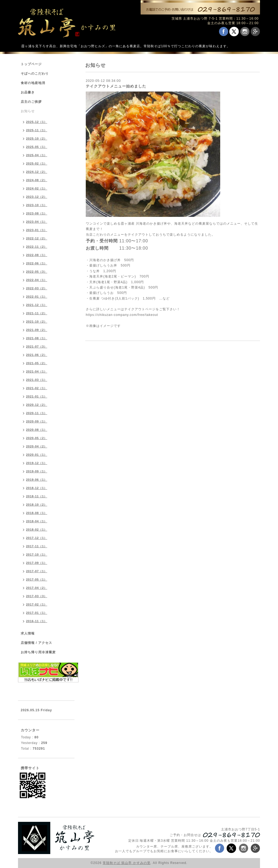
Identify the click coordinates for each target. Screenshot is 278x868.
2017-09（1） (37, 563)
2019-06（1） (37, 480)
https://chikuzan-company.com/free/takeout (122, 315)
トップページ (31, 64)
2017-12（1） (37, 538)
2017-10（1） (37, 555)
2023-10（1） (37, 205)
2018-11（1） (37, 496)
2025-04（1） (37, 155)
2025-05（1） (37, 147)
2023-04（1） (37, 222)
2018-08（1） (37, 513)
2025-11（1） (37, 130)
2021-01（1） (37, 396)
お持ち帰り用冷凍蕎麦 (38, 652)
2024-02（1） (37, 188)
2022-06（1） (37, 263)
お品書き (28, 92)
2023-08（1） (37, 213)
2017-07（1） (37, 571)
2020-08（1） (37, 430)
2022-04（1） (37, 280)
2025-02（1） (37, 163)
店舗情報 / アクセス (36, 643)
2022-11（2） (37, 247)
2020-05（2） (37, 438)
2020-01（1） (37, 455)
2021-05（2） (37, 363)
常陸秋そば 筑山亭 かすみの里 (127, 863)
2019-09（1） (37, 471)
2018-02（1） (37, 530)
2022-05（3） (37, 272)
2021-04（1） (37, 371)
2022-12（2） (37, 238)
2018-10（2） (37, 505)
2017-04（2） (37, 588)
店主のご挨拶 (31, 102)
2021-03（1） (37, 380)
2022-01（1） (37, 297)
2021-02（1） (37, 388)
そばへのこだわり (35, 74)
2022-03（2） (37, 288)
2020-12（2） (37, 405)
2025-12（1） (37, 122)
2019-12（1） (37, 463)
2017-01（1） (37, 613)
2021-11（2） (37, 313)
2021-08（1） (37, 338)
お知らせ (28, 111)
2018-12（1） (37, 488)
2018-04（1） (37, 521)
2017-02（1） (37, 604)
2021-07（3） (37, 347)
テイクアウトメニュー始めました (116, 86)
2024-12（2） (37, 172)
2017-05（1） (37, 579)
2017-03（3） (37, 596)
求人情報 (28, 633)
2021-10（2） (37, 322)
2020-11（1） (37, 413)
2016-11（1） (37, 621)
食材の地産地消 (33, 83)
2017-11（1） (37, 546)
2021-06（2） (37, 355)
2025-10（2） (37, 138)
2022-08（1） (37, 255)
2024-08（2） (37, 180)
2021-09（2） (37, 330)
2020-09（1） (37, 421)
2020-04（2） (37, 446)
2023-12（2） (37, 197)
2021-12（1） (37, 305)
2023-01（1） (37, 230)
